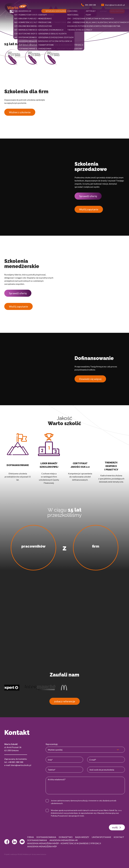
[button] (19, 11)
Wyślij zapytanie (89, 209)
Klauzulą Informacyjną (106, 813)
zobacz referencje (65, 701)
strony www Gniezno (39, 854)
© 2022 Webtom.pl (24, 854)
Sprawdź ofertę (88, 196)
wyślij (117, 827)
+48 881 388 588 (16, 762)
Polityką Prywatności (59, 816)
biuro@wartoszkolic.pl (21, 765)
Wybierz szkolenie (20, 112)
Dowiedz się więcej (90, 379)
